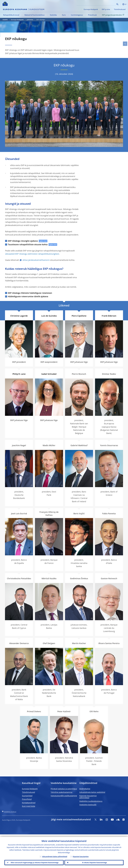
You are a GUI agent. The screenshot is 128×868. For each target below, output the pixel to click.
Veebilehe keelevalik (88, 805)
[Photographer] (121, 145)
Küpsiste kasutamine (81, 854)
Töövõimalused (120, 9)
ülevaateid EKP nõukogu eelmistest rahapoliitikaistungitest (32, 254)
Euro (64, 15)
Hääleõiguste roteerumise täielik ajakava (28, 296)
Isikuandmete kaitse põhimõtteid (55, 854)
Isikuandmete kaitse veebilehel (92, 792)
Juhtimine (30, 20)
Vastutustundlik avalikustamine (64, 796)
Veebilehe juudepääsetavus (91, 801)
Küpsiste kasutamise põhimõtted (88, 797)
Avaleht (5, 20)
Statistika (53, 15)
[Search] (106, 4)
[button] (121, 4)
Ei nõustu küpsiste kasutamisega (94, 861)
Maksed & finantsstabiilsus (35, 15)
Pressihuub (92, 15)
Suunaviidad (27, 796)
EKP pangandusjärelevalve (113, 15)
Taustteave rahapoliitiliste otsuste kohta (28, 244)
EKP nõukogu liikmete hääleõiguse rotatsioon (30, 293)
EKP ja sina (106, 9)
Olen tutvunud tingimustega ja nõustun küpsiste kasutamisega (34, 861)
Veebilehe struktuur (10, 812)
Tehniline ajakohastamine (62, 792)
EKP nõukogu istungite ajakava (23, 241)
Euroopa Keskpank (91, 9)
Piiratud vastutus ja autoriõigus (64, 789)
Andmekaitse (85, 789)
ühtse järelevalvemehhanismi (36, 260)
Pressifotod (27, 799)
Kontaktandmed (29, 803)
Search (117, 4)
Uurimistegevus (77, 15)
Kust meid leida (29, 806)
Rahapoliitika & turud (11, 15)
